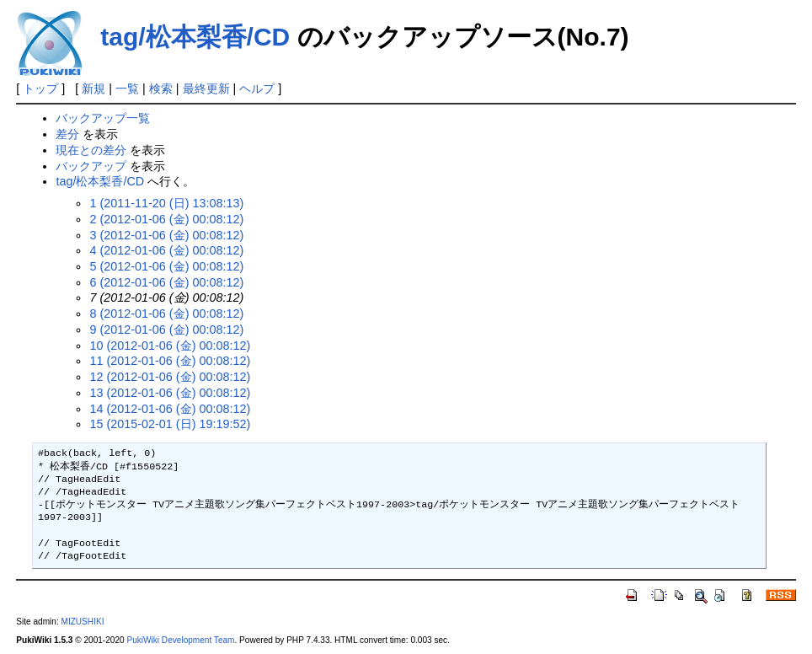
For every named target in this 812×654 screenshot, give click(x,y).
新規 (93, 88)
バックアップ (91, 166)
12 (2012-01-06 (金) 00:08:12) (170, 377)
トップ (40, 88)
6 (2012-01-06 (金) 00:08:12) (166, 282)
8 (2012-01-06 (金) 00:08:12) (166, 314)
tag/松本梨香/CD (195, 37)
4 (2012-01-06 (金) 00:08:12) (166, 250)
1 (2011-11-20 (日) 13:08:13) (166, 203)
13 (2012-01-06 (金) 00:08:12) (170, 393)
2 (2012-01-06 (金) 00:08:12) (166, 219)
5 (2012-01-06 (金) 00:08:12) (166, 266)
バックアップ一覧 (103, 118)
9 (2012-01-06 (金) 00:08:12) (166, 330)
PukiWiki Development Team (180, 640)
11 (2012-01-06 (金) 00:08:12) (170, 361)
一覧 (127, 88)
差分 (67, 134)
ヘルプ (257, 88)
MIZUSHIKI (82, 622)
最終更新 (206, 88)
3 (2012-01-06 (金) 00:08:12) (166, 235)
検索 (161, 88)
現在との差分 (91, 150)
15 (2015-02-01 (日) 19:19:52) (170, 424)
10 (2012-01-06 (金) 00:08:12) (170, 346)
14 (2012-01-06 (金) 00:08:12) (170, 409)
